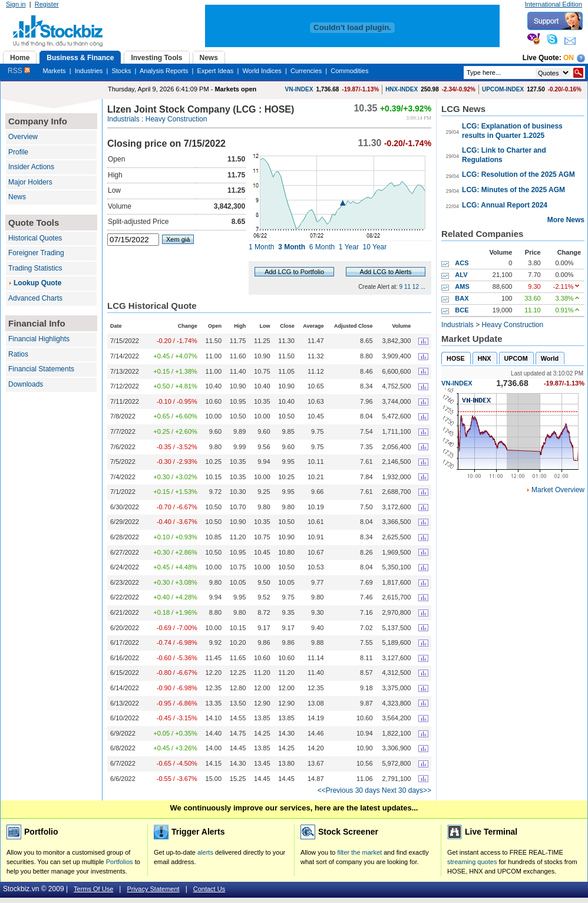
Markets (54, 71)
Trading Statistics (35, 268)
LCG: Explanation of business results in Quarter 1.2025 (512, 131)
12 (416, 287)
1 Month (261, 247)
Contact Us (209, 889)
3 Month (292, 247)
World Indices (262, 71)
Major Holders (30, 182)
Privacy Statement (153, 889)
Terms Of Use (93, 889)
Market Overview (558, 490)
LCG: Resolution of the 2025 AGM (518, 174)
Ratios (18, 354)
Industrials (123, 119)
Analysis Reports (164, 71)
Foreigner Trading (36, 253)
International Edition (554, 4)
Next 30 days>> (407, 790)
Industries (89, 71)
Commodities (349, 71)
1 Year (349, 247)
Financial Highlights (39, 339)
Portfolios (120, 862)
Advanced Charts (35, 298)
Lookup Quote (37, 283)
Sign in (16, 4)
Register (47, 4)
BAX (462, 298)
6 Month (322, 247)
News (17, 197)
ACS (462, 263)
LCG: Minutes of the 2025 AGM (513, 190)
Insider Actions (31, 167)
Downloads (26, 384)
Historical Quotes (35, 238)
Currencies (306, 71)
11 (407, 287)
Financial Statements (41, 369)
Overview (23, 137)
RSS (19, 71)
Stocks (121, 71)
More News (566, 220)
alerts (205, 852)
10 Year (375, 247)
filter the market (359, 852)
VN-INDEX (299, 89)
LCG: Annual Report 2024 (505, 205)
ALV (461, 275)
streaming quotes (472, 862)
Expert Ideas (216, 71)
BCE (462, 310)
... (423, 287)
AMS (462, 286)
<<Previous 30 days (349, 790)
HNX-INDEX (402, 89)
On (569, 58)
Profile (18, 152)
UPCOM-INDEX (503, 89)
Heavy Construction (176, 119)
